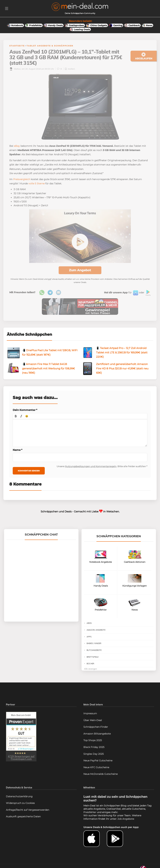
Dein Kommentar (25, 410)
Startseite (17, 46)
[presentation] (16, 416)
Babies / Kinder (94, 643)
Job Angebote (126, 819)
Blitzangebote (94, 650)
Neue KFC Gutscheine (96, 767)
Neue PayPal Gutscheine (98, 761)
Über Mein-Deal (93, 720)
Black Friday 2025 (94, 747)
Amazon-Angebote (96, 630)
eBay (17, 146)
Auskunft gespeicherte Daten (23, 816)
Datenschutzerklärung (19, 796)
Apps (89, 637)
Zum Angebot (80, 270)
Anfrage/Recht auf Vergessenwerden (28, 810)
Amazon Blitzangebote (97, 734)
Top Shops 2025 (93, 740)
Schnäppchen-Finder (96, 727)
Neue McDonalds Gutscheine (101, 774)
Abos (89, 623)
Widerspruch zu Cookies (20, 803)
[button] (16, 416)
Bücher (90, 664)
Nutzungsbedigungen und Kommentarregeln (91, 466)
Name (18, 450)
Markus (15, 69)
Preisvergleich (22, 179)
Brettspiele (93, 657)
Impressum (90, 713)
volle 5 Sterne (37, 183)
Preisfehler (90, 812)
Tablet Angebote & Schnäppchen (50, 46)
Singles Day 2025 (94, 754)
